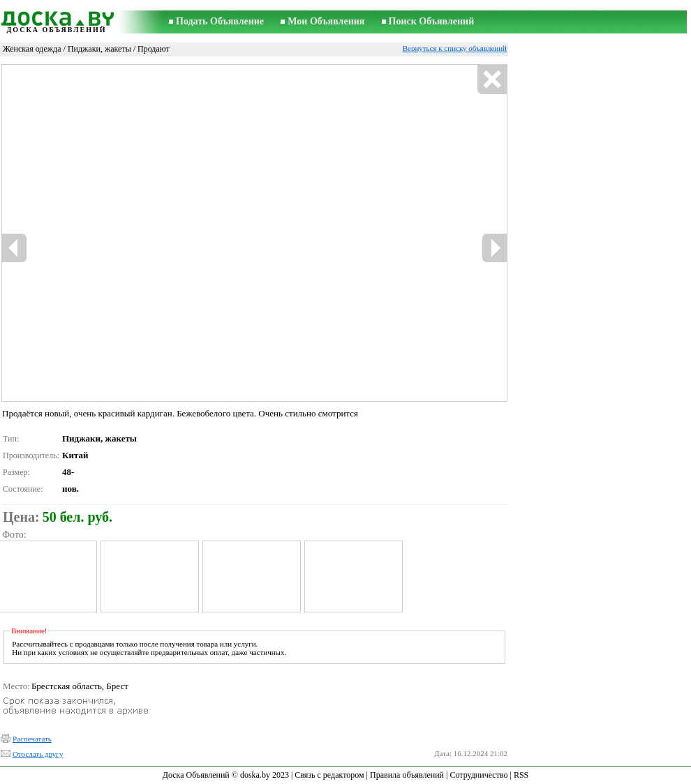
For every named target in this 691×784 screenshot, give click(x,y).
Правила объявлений (407, 775)
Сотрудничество (478, 775)
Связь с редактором (329, 775)
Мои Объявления (326, 21)
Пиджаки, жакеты (99, 49)
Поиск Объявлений (432, 21)
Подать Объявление (220, 21)
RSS (521, 775)
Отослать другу (38, 754)
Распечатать (32, 739)
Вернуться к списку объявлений (455, 48)
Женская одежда (32, 49)
